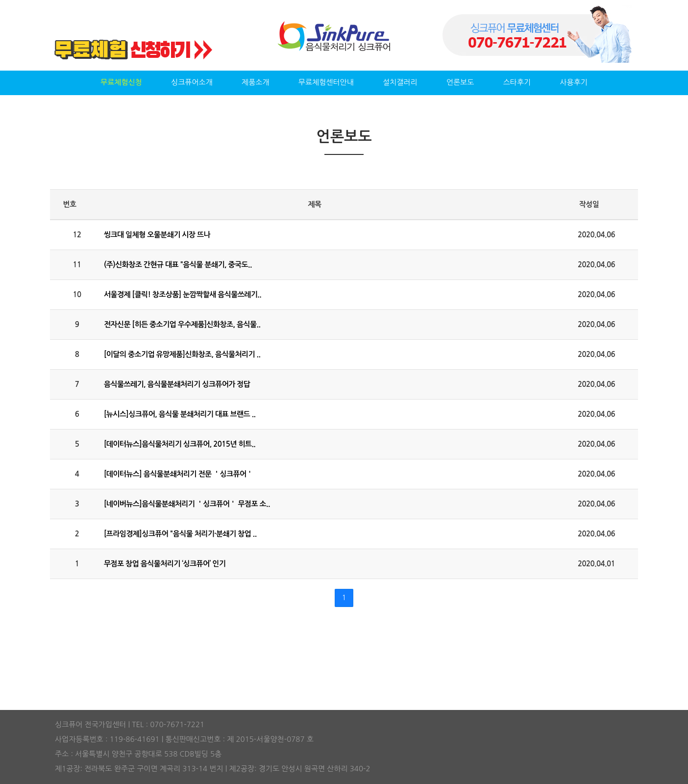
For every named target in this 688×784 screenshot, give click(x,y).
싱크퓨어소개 (192, 82)
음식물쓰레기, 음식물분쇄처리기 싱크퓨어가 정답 (177, 384)
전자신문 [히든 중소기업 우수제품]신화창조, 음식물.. (182, 324)
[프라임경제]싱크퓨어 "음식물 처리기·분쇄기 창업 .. (180, 534)
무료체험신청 (121, 82)
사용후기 (573, 82)
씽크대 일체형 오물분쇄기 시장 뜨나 (157, 235)
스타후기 (517, 82)
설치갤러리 (400, 82)
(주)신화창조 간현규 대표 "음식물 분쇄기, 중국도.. (178, 265)
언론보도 (460, 82)
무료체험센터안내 (326, 82)
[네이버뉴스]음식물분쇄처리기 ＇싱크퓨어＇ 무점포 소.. (187, 504)
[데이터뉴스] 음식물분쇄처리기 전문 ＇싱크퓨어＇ (178, 474)
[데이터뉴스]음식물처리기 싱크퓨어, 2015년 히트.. (180, 444)
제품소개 (255, 82)
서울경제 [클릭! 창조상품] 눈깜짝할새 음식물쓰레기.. (183, 294)
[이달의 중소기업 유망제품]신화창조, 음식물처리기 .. (182, 354)
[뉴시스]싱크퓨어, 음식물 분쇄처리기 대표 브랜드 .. (180, 414)
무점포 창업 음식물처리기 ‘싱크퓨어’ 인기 (165, 564)
